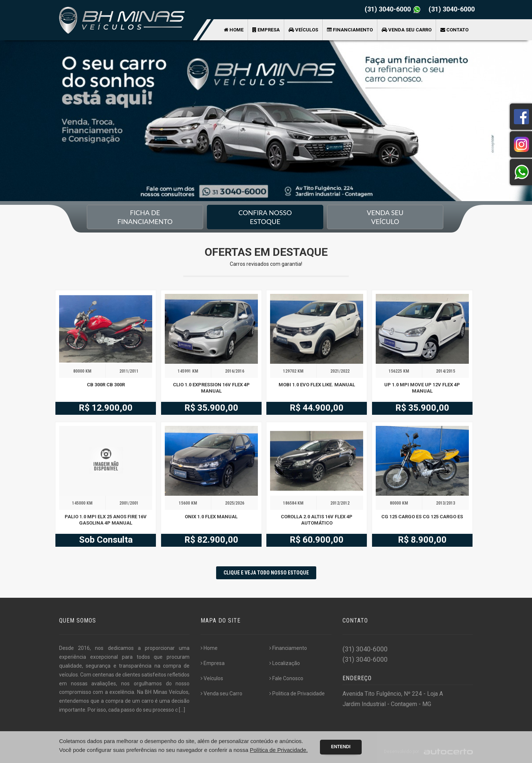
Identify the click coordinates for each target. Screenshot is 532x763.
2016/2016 (235, 371)
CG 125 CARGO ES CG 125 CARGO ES (422, 517)
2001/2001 (129, 503)
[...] (182, 710)
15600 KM (188, 503)
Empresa (266, 30)
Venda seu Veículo (385, 217)
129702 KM (293, 371)
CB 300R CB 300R (106, 385)
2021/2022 (340, 371)
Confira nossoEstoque (265, 217)
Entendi (341, 747)
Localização (285, 663)
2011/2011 (129, 371)
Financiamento (350, 30)
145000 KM (82, 503)
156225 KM (399, 371)
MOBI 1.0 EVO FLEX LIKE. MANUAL (317, 385)
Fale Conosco (286, 678)
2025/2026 (235, 503)
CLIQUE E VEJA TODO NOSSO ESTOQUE (266, 573)
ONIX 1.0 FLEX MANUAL (211, 517)
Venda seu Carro (407, 30)
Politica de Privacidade (297, 694)
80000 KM (82, 371)
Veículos (303, 30)
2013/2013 (446, 503)
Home (234, 30)
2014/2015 (446, 371)
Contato (454, 30)
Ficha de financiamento (145, 217)
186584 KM (293, 503)
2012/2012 (340, 503)
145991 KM (188, 371)
